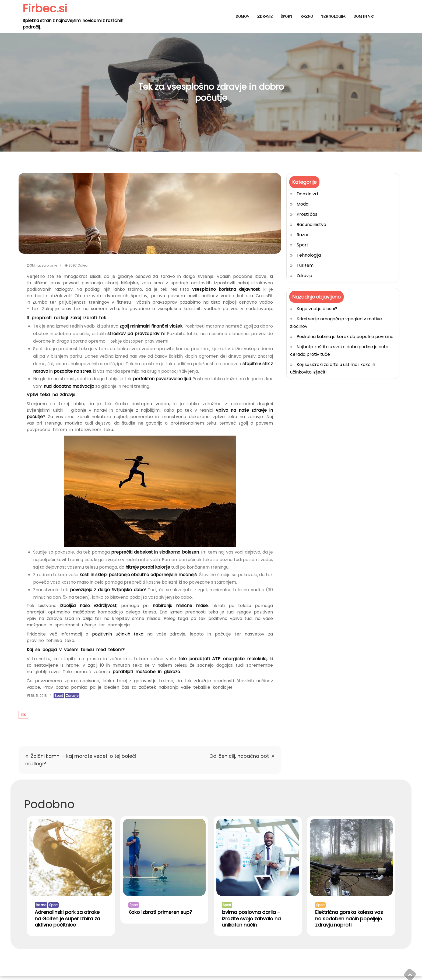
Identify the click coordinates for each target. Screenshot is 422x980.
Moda (303, 204)
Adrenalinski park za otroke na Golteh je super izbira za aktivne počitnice (67, 922)
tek (23, 715)
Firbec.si (45, 8)
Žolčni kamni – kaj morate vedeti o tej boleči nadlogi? (81, 760)
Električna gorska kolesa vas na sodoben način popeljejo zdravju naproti (349, 922)
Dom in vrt (364, 16)
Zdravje (265, 16)
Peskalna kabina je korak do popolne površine (345, 337)
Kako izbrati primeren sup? (160, 916)
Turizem (305, 265)
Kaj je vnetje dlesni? (317, 309)
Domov (242, 16)
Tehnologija (333, 16)
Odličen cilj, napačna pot (239, 756)
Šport (286, 16)
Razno (307, 16)
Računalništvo (311, 225)
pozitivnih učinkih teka (118, 634)
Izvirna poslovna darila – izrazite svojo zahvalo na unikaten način (251, 922)
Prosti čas (307, 214)
